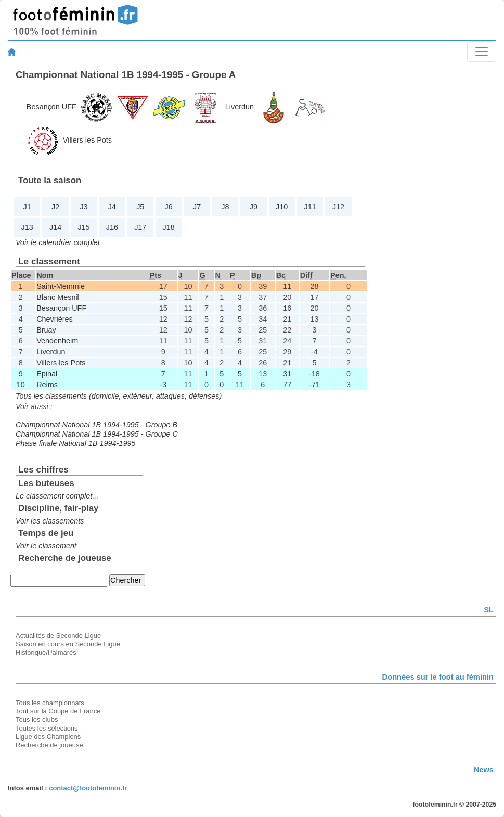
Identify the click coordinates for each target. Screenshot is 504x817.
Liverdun (240, 107)
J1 (27, 207)
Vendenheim (57, 341)
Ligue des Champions (48, 737)
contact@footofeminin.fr (88, 788)
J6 (169, 207)
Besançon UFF (51, 107)
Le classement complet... (57, 496)
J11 (310, 207)
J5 (140, 207)
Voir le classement (46, 546)
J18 (169, 227)
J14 (55, 227)
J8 (225, 207)
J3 (83, 207)
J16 (112, 227)
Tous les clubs (37, 719)
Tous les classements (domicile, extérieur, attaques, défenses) (119, 396)
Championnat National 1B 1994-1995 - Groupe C (97, 434)
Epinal (47, 374)
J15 (83, 227)
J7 (197, 207)
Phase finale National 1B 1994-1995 (75, 443)
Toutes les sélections (47, 728)
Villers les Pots (87, 140)
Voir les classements (50, 521)
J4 (112, 207)
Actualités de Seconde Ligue (58, 636)
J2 (55, 207)
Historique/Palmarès (46, 652)
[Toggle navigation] (482, 52)
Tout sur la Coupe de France (58, 711)
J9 (254, 207)
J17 (140, 227)
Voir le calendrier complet (58, 242)
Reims (47, 385)
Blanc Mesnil (58, 297)
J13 (27, 227)
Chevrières (55, 319)
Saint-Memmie (61, 286)
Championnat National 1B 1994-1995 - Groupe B (96, 425)
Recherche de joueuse (49, 745)
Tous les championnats (50, 703)
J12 (338, 207)
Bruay (46, 330)
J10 (282, 207)
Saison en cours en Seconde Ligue (68, 644)
